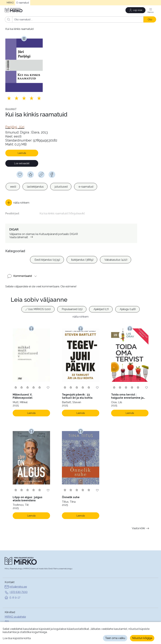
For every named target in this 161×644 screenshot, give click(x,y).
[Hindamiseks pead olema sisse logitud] (31, 175)
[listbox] (51, 187)
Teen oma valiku (115, 638)
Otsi (150, 19)
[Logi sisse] (135, 10)
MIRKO (10, 3)
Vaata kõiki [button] (141, 528)
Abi (7, 620)
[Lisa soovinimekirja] (48, 387)
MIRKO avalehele (15, 616)
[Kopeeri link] (41, 175)
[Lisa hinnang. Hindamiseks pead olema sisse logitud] (24, 98)
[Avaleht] (14, 10)
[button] (17, 203)
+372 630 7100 (16, 592)
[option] (13, 187)
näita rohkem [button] (81, 316)
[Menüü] (151, 10)
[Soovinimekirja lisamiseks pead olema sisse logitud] (20, 175)
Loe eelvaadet (22, 163)
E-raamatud (23, 3)
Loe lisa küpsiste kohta (17, 638)
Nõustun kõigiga (142, 638)
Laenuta (22, 153)
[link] (15, 127)
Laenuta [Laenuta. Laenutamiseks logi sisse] (31, 412)
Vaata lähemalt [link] (22, 236)
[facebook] (52, 175)
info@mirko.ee (16, 586)
